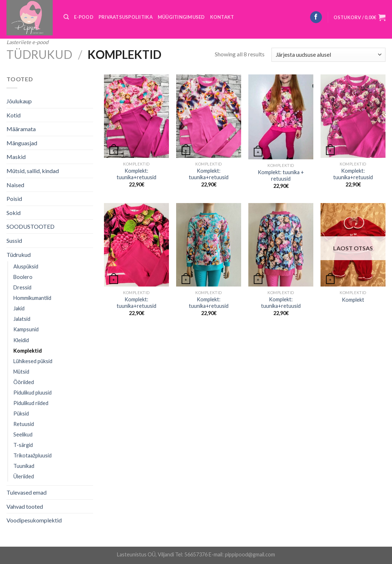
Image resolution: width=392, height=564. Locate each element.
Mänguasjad (22, 143)
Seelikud (23, 434)
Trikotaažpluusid (32, 455)
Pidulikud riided (31, 403)
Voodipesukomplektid (34, 520)
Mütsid (21, 372)
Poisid (14, 199)
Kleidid (21, 340)
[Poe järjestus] (328, 55)
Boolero (23, 277)
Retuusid (24, 424)
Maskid (16, 157)
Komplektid (28, 351)
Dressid (22, 287)
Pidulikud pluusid (32, 393)
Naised (15, 185)
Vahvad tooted (25, 506)
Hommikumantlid (32, 298)
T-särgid (23, 445)
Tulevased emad (27, 492)
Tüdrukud (39, 54)
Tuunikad (24, 466)
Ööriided (24, 382)
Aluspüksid (26, 266)
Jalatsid (22, 319)
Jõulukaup (19, 101)
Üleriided (24, 476)
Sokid (14, 213)
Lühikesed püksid (33, 361)
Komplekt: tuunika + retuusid (281, 176)
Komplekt (353, 300)
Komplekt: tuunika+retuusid (136, 174)
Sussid (14, 240)
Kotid (14, 115)
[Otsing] (66, 17)
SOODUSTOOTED (31, 226)
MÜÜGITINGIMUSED (181, 17)
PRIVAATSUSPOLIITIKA (126, 17)
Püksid (21, 414)
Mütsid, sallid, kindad (33, 171)
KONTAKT (222, 17)
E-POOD (84, 17)
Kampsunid (26, 329)
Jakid (19, 308)
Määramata (21, 129)
